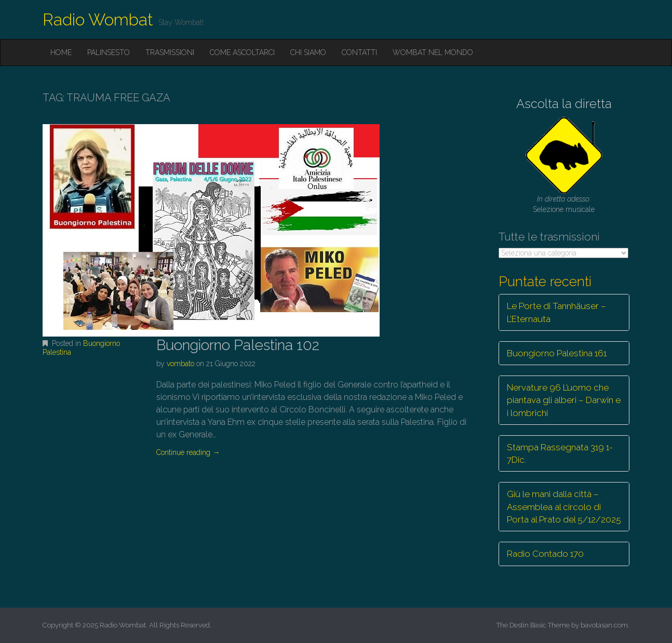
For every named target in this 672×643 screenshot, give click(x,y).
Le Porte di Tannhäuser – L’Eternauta (556, 312)
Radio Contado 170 (545, 554)
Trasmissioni (170, 52)
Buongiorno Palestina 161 (557, 353)
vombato (180, 364)
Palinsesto (109, 52)
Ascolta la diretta (564, 104)
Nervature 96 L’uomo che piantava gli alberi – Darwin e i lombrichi (564, 400)
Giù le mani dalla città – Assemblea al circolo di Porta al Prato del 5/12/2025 (564, 507)
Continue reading (188, 452)
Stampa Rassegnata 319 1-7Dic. (560, 453)
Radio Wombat (98, 19)
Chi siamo (308, 52)
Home (61, 52)
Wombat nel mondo (433, 52)
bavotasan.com (604, 625)
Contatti (359, 52)
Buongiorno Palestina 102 (238, 345)
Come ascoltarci (242, 52)
